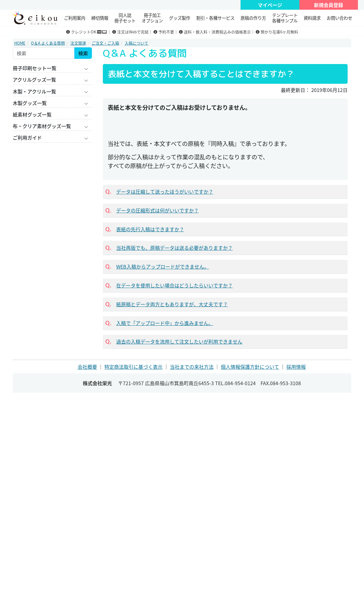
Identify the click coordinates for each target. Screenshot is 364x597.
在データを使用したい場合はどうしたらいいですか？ (174, 285)
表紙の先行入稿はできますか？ (150, 229)
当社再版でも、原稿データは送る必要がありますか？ (174, 248)
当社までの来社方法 (192, 367)
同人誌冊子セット (125, 18)
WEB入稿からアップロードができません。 (163, 266)
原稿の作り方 (253, 18)
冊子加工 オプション (152, 18)
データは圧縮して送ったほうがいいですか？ (165, 192)
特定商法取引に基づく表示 (133, 367)
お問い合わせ (339, 18)
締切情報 (100, 18)
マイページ (270, 5)
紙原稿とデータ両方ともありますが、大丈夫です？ (172, 304)
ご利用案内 (75, 18)
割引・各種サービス (215, 18)
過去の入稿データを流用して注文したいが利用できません (179, 341)
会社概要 (87, 367)
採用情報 (296, 367)
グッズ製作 (180, 18)
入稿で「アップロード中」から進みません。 (165, 323)
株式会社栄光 (97, 383)
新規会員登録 (329, 5)
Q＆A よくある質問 (48, 43)
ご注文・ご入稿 (105, 43)
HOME (20, 43)
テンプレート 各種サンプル (285, 18)
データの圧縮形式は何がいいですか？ (157, 210)
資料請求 (312, 18)
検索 (83, 53)
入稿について (136, 43)
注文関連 (78, 43)
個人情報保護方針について (250, 367)
